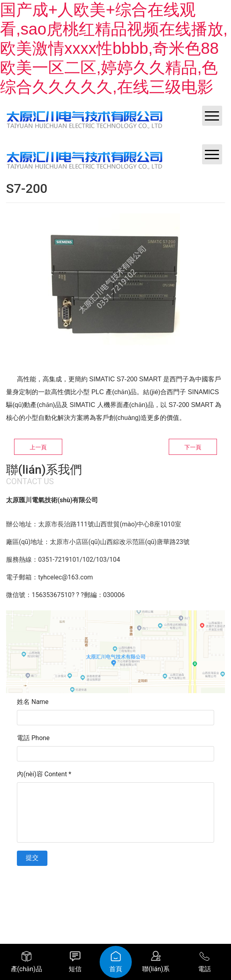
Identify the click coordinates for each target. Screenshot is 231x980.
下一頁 (193, 447)
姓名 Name (33, 702)
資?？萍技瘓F (121, 892)
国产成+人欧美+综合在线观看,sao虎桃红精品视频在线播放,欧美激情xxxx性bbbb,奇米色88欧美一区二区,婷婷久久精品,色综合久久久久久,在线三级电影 (114, 48)
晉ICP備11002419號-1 (159, 880)
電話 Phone (33, 738)
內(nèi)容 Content (44, 774)
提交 (32, 858)
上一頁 (38, 447)
